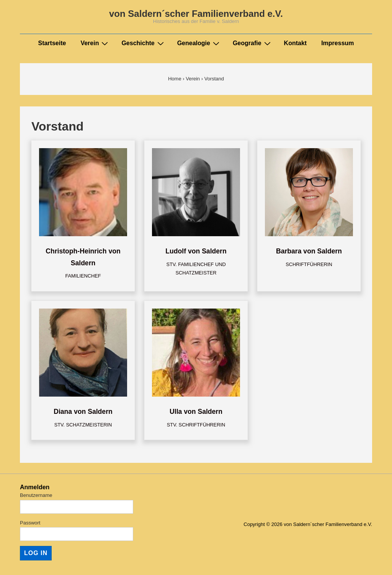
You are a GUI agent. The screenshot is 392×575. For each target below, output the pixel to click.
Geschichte (143, 43)
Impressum (337, 43)
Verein (95, 43)
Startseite (52, 43)
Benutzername (36, 495)
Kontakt (296, 43)
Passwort (30, 523)
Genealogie (199, 43)
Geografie (253, 43)
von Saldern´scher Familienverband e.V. (196, 14)
